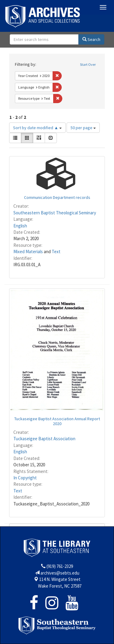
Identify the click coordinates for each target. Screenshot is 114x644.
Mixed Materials (28, 252)
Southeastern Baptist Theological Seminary (55, 213)
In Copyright (25, 478)
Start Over (88, 64)
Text (56, 252)
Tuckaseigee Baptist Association (44, 439)
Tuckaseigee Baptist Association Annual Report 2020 (57, 421)
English (20, 226)
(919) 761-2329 (60, 566)
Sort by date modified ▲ (37, 128)
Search (91, 39)
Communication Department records (57, 197)
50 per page (83, 128)
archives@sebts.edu (60, 573)
